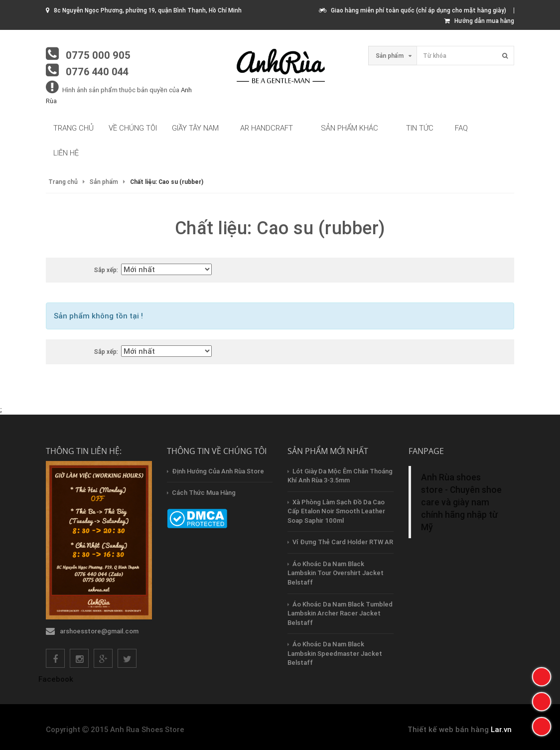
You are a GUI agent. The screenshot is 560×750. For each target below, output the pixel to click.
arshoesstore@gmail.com (99, 631)
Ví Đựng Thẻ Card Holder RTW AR (343, 542)
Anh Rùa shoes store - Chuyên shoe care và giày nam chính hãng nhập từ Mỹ (461, 502)
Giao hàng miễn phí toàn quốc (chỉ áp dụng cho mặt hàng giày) (413, 10)
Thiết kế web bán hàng (448, 729)
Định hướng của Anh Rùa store (218, 471)
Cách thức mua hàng (204, 493)
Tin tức (420, 128)
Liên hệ (66, 153)
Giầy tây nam (195, 128)
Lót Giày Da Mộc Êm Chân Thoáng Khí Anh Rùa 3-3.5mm (340, 476)
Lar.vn (501, 729)
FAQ (461, 128)
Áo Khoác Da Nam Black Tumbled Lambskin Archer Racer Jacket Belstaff (340, 613)
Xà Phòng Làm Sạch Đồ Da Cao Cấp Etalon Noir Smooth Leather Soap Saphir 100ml (336, 511)
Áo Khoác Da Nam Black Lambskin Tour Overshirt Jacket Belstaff (336, 573)
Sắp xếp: (106, 270)
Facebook (56, 679)
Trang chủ (73, 128)
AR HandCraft (267, 128)
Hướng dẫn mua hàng (479, 21)
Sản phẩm (104, 182)
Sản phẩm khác (350, 128)
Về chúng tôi (133, 128)
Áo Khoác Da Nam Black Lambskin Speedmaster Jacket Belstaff (335, 653)
